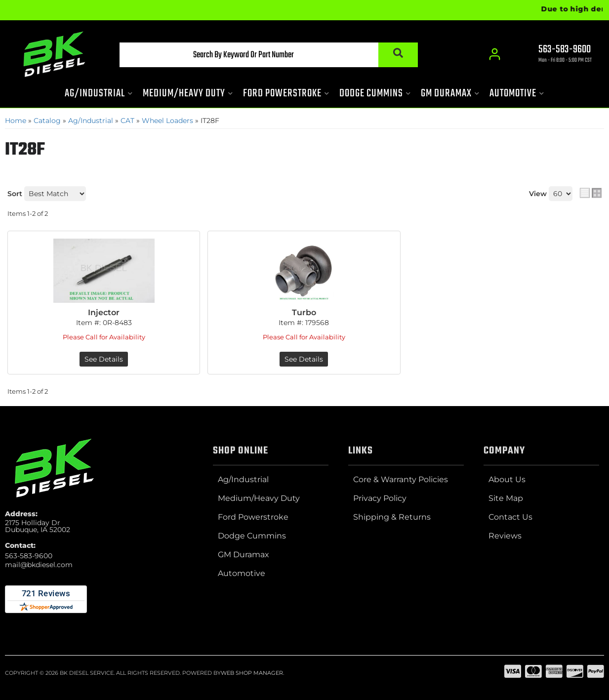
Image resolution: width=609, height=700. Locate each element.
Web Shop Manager (252, 673)
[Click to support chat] (557, 55)
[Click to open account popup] (495, 54)
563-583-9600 (29, 556)
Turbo (304, 312)
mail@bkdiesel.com (39, 565)
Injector (104, 312)
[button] (269, 55)
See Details (104, 359)
